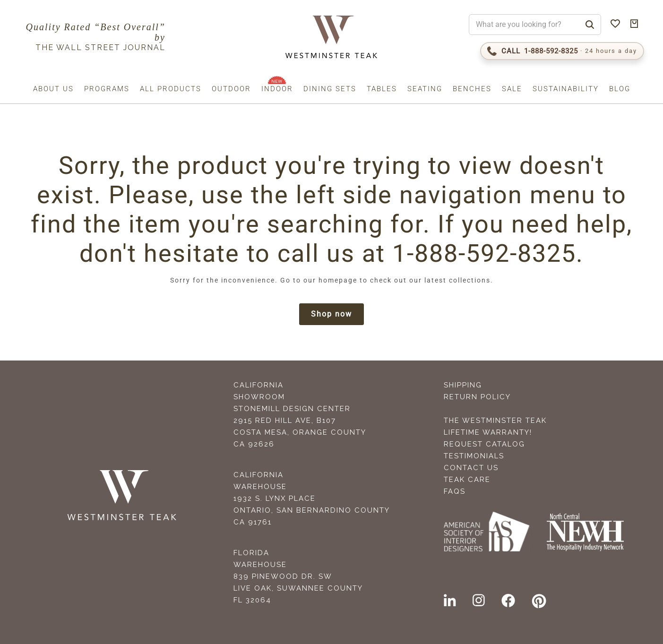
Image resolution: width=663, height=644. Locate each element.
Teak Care (467, 480)
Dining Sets (330, 89)
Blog (620, 89)
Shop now (331, 314)
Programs (107, 89)
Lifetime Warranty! (488, 432)
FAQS (455, 491)
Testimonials (474, 456)
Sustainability (566, 89)
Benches (472, 89)
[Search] (590, 25)
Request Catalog (484, 444)
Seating (425, 89)
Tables (382, 89)
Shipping (463, 385)
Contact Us (471, 468)
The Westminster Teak (495, 421)
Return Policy (477, 397)
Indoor (277, 89)
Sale (512, 89)
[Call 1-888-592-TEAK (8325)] (562, 51)
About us (53, 89)
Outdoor (231, 89)
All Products (171, 89)
